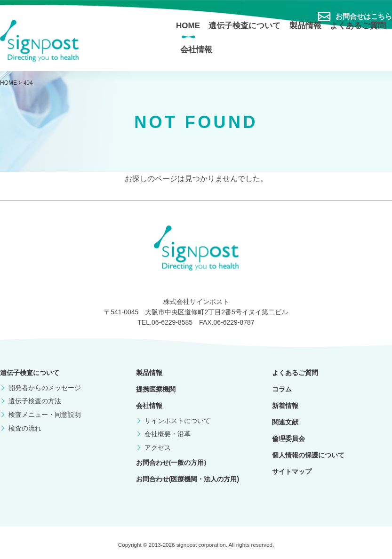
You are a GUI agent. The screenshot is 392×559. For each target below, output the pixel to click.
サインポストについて (177, 421)
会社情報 (196, 50)
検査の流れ (25, 428)
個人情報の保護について (308, 455)
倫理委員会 (288, 439)
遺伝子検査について (244, 26)
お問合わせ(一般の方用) (171, 463)
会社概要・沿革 (168, 434)
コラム (282, 389)
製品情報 (305, 26)
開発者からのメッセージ (45, 388)
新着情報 (285, 406)
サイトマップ (292, 471)
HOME (188, 26)
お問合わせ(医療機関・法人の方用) (188, 479)
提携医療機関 (156, 389)
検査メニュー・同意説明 (45, 415)
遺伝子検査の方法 (35, 401)
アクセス (158, 447)
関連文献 (285, 422)
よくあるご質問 (358, 26)
